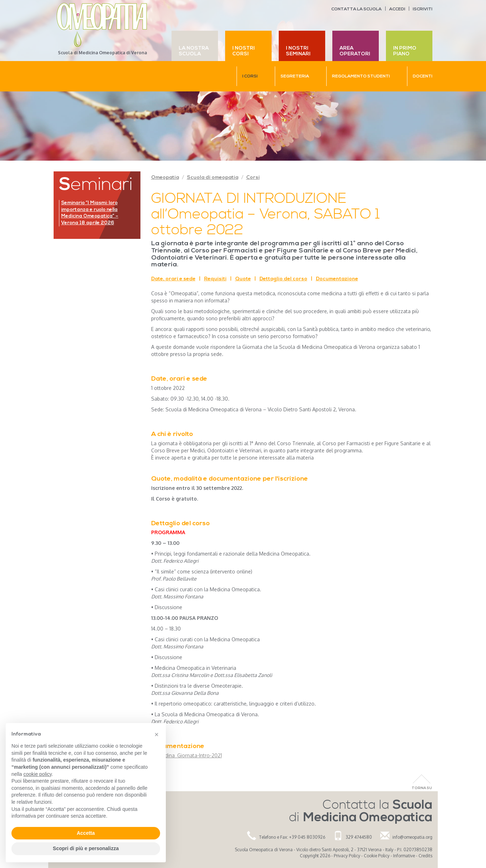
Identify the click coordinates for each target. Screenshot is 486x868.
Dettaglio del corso (283, 279)
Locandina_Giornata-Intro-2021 (187, 755)
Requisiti (215, 279)
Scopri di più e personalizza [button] (86, 848)
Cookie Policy (377, 856)
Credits (425, 856)
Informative (404, 856)
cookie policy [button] (37, 774)
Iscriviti (423, 9)
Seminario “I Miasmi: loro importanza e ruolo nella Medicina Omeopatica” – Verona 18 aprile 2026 (90, 213)
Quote (243, 279)
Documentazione (337, 279)
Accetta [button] (86, 833)
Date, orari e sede (173, 279)
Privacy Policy (347, 856)
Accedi (397, 9)
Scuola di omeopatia (213, 178)
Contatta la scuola (356, 9)
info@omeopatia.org (412, 837)
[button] (157, 734)
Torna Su (422, 788)
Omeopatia (165, 178)
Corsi (253, 178)
